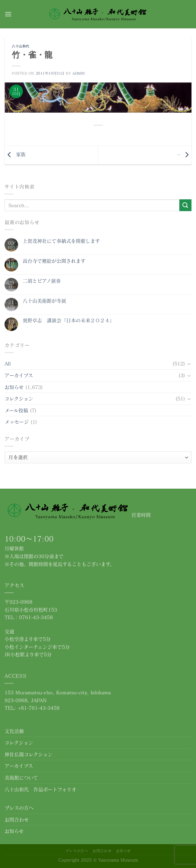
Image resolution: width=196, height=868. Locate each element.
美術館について (21, 778)
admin (79, 73)
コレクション (19, 399)
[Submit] (185, 205)
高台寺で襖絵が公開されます (54, 261)
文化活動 (14, 731)
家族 (15, 154)
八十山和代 (21, 46)
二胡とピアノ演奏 (42, 281)
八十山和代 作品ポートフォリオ (40, 789)
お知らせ (14, 387)
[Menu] (8, 14)
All (8, 363)
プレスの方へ (19, 808)
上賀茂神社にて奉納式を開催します (61, 241)
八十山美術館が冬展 (44, 301)
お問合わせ (17, 820)
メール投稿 (16, 410)
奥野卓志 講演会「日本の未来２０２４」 (69, 320)
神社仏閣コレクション (29, 754)
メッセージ (17, 422)
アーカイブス (19, 375)
